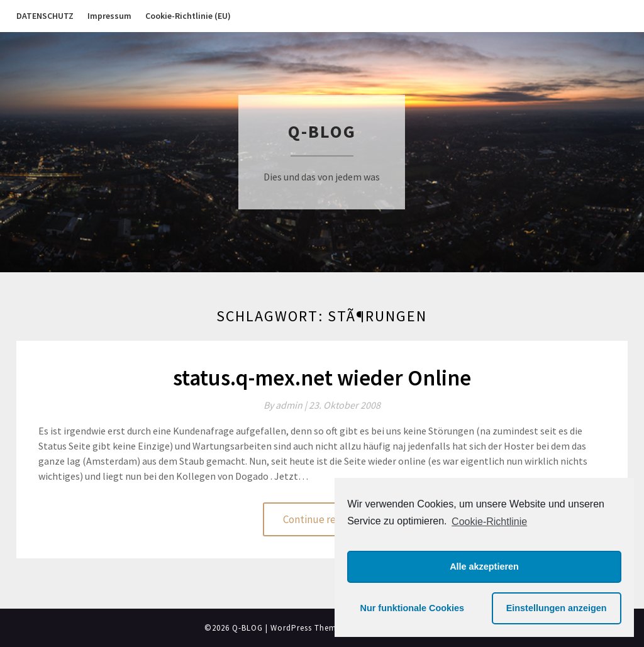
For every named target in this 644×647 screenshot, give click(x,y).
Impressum (109, 16)
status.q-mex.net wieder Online (322, 378)
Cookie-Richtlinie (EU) (188, 16)
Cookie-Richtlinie (489, 522)
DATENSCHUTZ (45, 16)
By (286, 405)
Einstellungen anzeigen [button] (557, 608)
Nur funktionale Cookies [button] (413, 608)
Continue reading (322, 519)
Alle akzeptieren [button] (484, 567)
